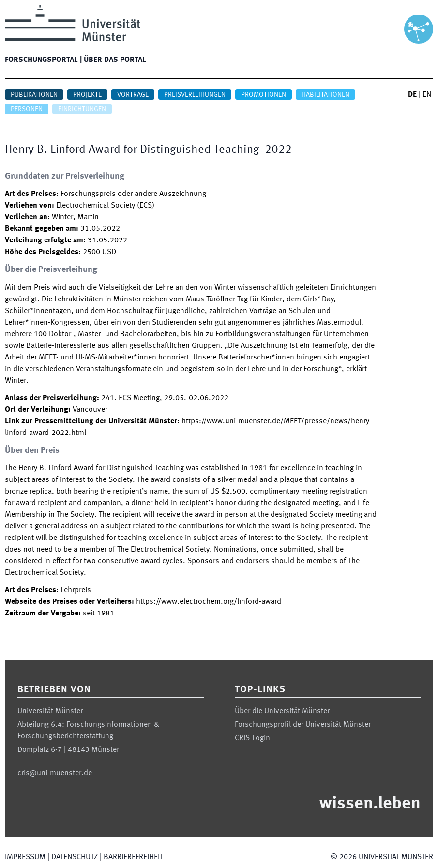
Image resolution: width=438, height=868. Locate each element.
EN (427, 95)
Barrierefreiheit (133, 857)
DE (412, 95)
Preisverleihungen (195, 95)
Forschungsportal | (43, 60)
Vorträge (133, 95)
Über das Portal (115, 60)
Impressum (25, 857)
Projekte (87, 95)
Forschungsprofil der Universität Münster (303, 725)
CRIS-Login (252, 738)
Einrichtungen (82, 109)
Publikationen (34, 95)
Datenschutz (75, 857)
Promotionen (264, 95)
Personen (27, 109)
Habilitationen (325, 95)
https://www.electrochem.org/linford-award (209, 602)
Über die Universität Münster (282, 711)
